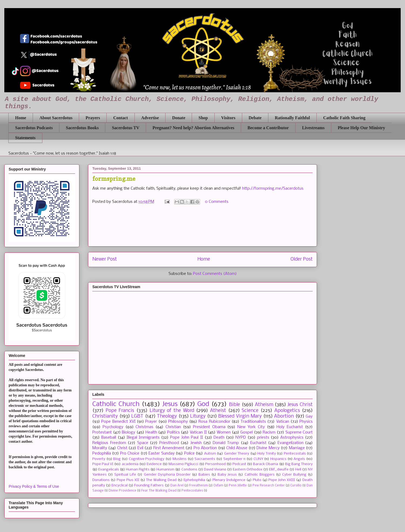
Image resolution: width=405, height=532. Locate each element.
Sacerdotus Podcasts (34, 128)
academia (130, 464)
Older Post (302, 259)
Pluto (257, 480)
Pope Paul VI (103, 464)
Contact (120, 118)
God (203, 404)
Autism (210, 454)
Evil (140, 448)
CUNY (258, 459)
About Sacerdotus (56, 118)
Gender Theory (237, 454)
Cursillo (296, 486)
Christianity (105, 416)
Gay (309, 417)
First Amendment (169, 448)
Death (219, 438)
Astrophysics (292, 438)
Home (21, 118)
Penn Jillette (238, 486)
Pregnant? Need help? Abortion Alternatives (193, 128)
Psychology (113, 427)
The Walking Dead (161, 480)
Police (189, 453)
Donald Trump (226, 443)
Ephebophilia (194, 480)
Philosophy (178, 422)
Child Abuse (237, 448)
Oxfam (218, 486)
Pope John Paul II (186, 438)
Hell (298, 470)
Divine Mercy (268, 448)
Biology (129, 432)
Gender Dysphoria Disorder (167, 475)
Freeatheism (198, 486)
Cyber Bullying (294, 475)
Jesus (170, 404)
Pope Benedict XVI (118, 422)
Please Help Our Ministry (361, 128)
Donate (179, 118)
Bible (234, 405)
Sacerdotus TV (126, 128)
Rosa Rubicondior (214, 422)
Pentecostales (192, 491)
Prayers (93, 118)
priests (263, 438)
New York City (251, 427)
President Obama (209, 427)
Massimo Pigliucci (183, 464)
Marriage (297, 448)
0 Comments (217, 202)
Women (224, 432)
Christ (122, 448)
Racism (269, 432)
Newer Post (105, 259)
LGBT (137, 416)
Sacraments (205, 459)
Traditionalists (253, 422)
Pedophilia (102, 453)
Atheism (264, 405)
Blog (117, 459)
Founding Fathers (149, 485)
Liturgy (198, 416)
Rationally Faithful (292, 118)
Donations (101, 480)
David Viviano (215, 470)
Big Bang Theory (299, 464)
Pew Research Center (269, 486)
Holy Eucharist (290, 427)
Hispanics (278, 459)
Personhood (215, 464)
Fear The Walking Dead (159, 491)
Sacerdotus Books (82, 128)
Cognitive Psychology (147, 459)
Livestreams (313, 128)
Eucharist (258, 443)
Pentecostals (295, 454)
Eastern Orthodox (248, 470)
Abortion (284, 416)
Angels (299, 459)
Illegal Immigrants (143, 438)
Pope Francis (120, 411)
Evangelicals (109, 470)
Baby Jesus (227, 475)
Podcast (239, 464)
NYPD (241, 438)
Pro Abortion (205, 448)
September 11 (234, 459)
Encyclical (120, 485)
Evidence (154, 464)
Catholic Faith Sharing (344, 118)
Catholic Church (116, 404)
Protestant (102, 432)
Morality (100, 448)
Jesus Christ (300, 405)
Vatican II (198, 432)
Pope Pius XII (128, 480)
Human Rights (138, 470)
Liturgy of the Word (172, 411)
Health (151, 432)
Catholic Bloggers (260, 475)
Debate (255, 118)
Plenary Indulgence (229, 480)
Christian (173, 427)
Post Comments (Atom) (215, 274)
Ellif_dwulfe (279, 470)
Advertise (150, 118)
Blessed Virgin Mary (240, 416)
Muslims (180, 459)
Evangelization (291, 443)
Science (250, 411)
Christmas (144, 427)
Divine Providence (122, 491)
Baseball (109, 438)
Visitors (228, 118)
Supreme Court (299, 432)
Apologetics (287, 411)
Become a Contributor (268, 128)
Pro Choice (130, 453)
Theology (167, 416)
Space (143, 443)
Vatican (283, 422)
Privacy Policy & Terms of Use (34, 486)
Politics (173, 432)
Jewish (196, 443)
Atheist (218, 411)
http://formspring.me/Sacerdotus (273, 189)
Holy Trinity (266, 454)
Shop (203, 118)
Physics (306, 422)
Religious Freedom (109, 443)
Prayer (151, 422)
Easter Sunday (161, 453)
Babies (204, 475)
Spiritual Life (125, 475)
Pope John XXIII (282, 480)
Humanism (165, 470)
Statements (25, 138)
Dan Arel (177, 486)
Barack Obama (266, 464)
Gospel (247, 432)
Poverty (99, 459)
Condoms (189, 470)
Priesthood (169, 443)
